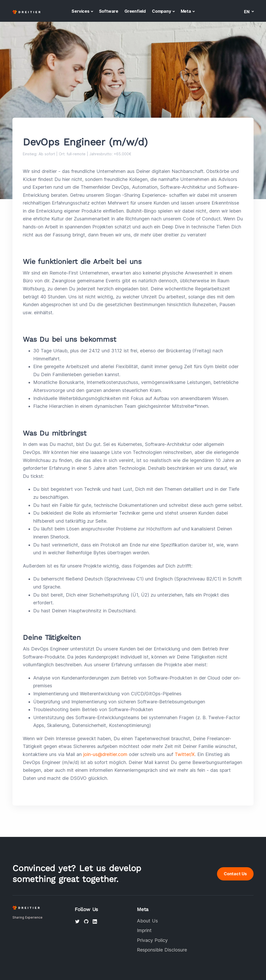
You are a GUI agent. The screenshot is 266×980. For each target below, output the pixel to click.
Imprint (144, 930)
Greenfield (135, 11)
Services (80, 11)
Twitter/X (185, 754)
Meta (186, 11)
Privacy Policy (152, 940)
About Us (147, 921)
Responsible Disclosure (162, 950)
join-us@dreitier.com (105, 754)
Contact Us (235, 874)
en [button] (247, 12)
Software (109, 11)
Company (162, 11)
